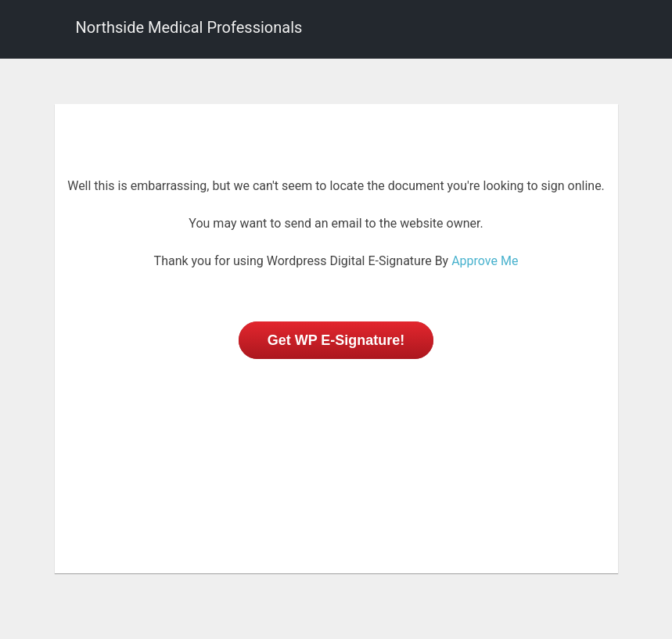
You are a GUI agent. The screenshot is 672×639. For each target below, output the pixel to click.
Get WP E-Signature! (336, 340)
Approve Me (485, 261)
